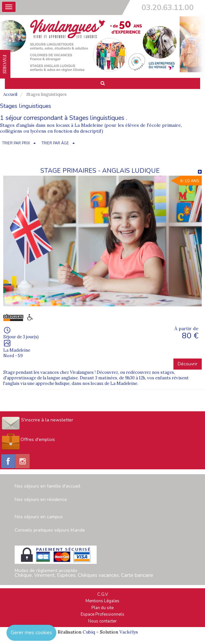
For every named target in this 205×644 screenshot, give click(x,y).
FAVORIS (5, 64)
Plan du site (102, 608)
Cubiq (89, 632)
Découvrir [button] (188, 364)
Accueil (10, 94)
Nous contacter (102, 621)
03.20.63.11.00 (168, 7)
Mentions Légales (102, 601)
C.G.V (103, 594)
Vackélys (129, 632)
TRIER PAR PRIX (16, 143)
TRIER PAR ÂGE (55, 143)
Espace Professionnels (102, 614)
